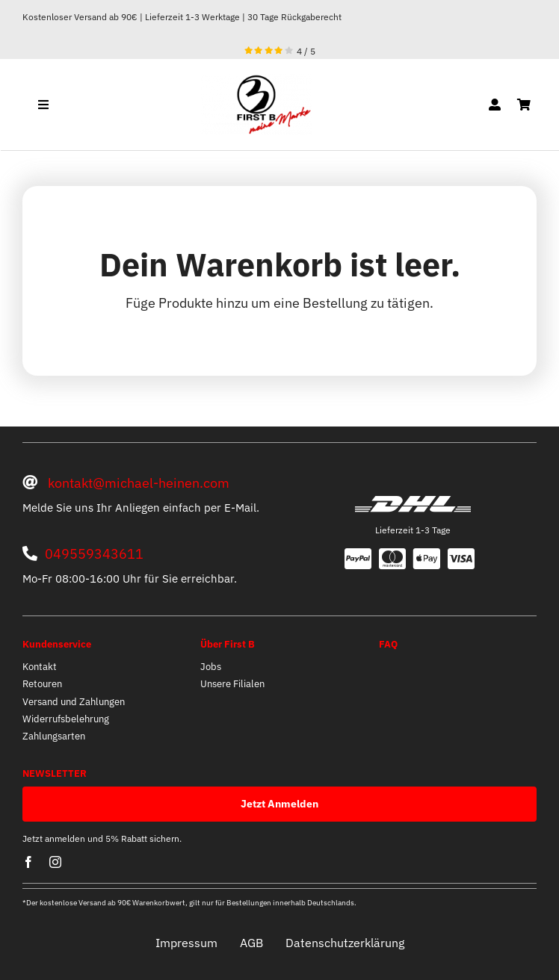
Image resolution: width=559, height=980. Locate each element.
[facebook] (28, 862)
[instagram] (55, 862)
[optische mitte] (256, 80)
